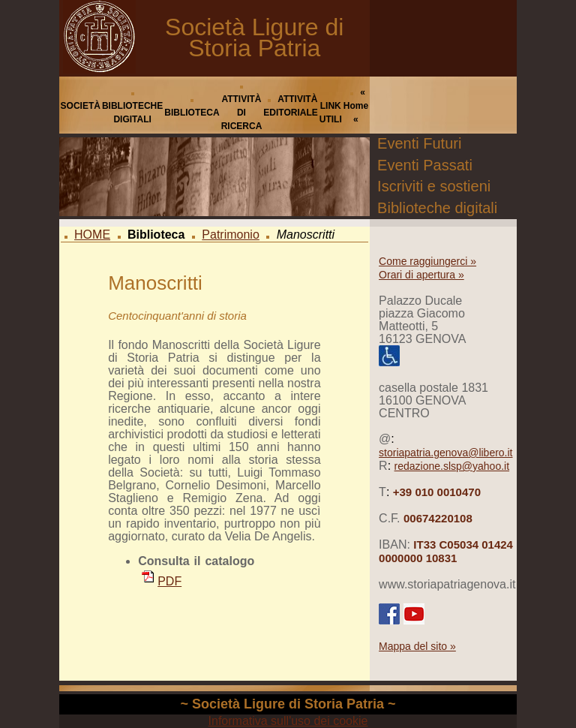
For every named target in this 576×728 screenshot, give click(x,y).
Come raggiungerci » (427, 261)
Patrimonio (230, 235)
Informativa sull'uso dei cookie (288, 721)
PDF (162, 581)
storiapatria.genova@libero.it (445, 453)
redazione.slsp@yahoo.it (452, 466)
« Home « (356, 106)
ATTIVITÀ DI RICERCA (242, 113)
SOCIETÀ (81, 106)
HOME (92, 235)
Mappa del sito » (417, 646)
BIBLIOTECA (192, 113)
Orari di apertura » (421, 275)
